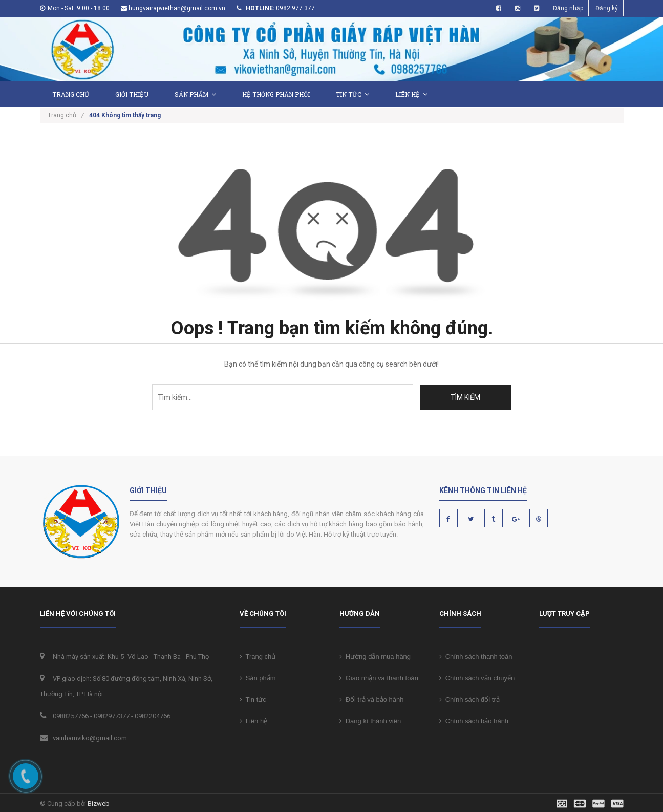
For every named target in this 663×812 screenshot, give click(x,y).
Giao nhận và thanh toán (379, 678)
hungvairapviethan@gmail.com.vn (177, 8)
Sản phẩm (258, 678)
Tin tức (253, 700)
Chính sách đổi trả (469, 700)
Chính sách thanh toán (476, 657)
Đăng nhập (568, 8)
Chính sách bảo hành (474, 721)
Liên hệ (411, 94)
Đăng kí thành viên (370, 721)
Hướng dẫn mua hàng (375, 657)
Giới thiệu (132, 94)
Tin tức (352, 94)
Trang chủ (258, 657)
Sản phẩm (195, 94)
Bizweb (99, 804)
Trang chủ (71, 94)
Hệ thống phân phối (276, 94)
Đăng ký (607, 8)
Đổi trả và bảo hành (372, 700)
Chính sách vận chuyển (477, 678)
